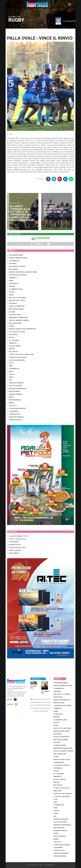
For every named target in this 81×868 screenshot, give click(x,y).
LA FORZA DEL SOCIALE (16, 332)
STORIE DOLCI (13, 283)
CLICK (10, 363)
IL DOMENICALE (13, 261)
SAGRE (10, 295)
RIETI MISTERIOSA (14, 400)
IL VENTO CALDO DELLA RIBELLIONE (20, 354)
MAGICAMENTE (13, 553)
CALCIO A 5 (12, 406)
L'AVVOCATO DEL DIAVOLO (17, 357)
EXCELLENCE (12, 269)
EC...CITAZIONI (13, 340)
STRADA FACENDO (14, 420)
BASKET (11, 403)
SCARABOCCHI (13, 369)
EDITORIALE (12, 303)
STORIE (10, 326)
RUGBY (10, 397)
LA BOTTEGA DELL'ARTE (16, 548)
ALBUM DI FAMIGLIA (15, 394)
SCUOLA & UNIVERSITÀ (16, 306)
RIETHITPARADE (13, 391)
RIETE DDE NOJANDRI (15, 309)
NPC (9, 380)
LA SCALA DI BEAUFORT (16, 360)
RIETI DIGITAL (13, 352)
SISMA (10, 281)
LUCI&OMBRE (13, 411)
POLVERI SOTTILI (14, 414)
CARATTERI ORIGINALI (16, 417)
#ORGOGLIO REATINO (15, 383)
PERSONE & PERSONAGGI (17, 389)
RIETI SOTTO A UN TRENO (17, 298)
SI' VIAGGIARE (13, 542)
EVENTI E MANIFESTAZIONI (17, 258)
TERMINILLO (12, 278)
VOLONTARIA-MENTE (15, 255)
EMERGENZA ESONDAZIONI (17, 318)
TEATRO (11, 374)
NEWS (10, 372)
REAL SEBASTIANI (14, 323)
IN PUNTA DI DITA (14, 545)
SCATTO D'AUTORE (14, 386)
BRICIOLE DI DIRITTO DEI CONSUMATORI (22, 329)
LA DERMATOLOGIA (15, 289)
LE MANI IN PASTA (14, 315)
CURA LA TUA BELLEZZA (16, 539)
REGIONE (11, 286)
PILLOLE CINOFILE (14, 346)
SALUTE (11, 292)
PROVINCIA (12, 264)
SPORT (10, 377)
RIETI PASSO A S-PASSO (16, 266)
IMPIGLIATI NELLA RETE (16, 300)
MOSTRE (11, 349)
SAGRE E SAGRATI (14, 550)
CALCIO (11, 337)
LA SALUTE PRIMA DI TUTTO (18, 536)
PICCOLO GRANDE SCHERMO (18, 320)
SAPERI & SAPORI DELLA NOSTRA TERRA (22, 272)
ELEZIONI (11, 312)
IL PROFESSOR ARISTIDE (16, 408)
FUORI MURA (12, 335)
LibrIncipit (12, 343)
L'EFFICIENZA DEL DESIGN (17, 275)
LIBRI (10, 366)
